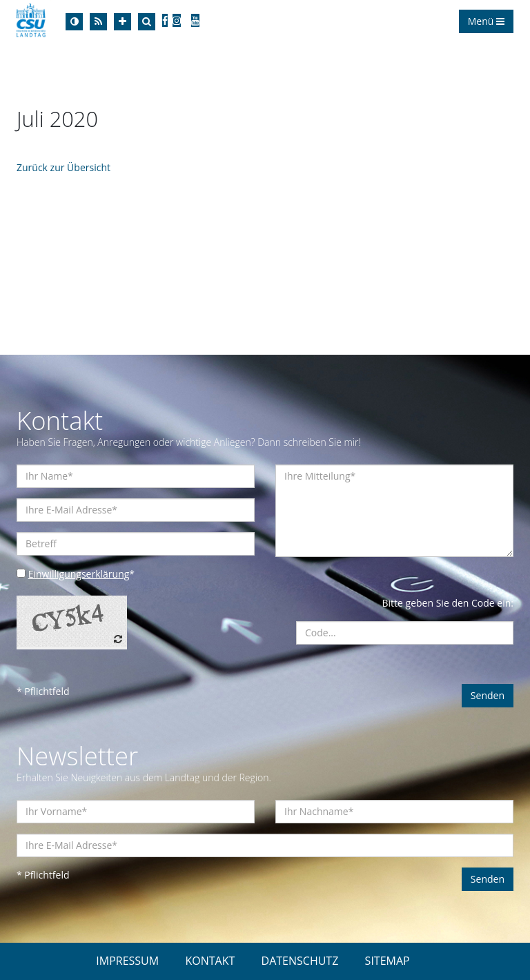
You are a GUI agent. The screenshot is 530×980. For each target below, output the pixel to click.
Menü (486, 21)
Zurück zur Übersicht (63, 167)
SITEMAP (387, 961)
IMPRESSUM (127, 961)
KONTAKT (210, 961)
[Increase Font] (122, 22)
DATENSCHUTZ (300, 961)
